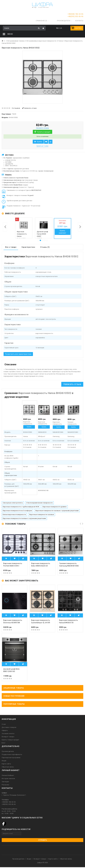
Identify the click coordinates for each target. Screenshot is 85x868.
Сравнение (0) (41, 20)
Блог (4, 742)
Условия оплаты (8, 733)
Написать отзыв (29, 108)
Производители (64, 20)
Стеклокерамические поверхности (39, 502)
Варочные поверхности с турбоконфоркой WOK (21, 506)
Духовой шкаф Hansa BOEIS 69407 (42, 234)
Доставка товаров (9, 727)
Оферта (5, 730)
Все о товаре (11, 247)
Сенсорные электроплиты (13, 502)
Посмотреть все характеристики (18, 354)
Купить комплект (62, 231)
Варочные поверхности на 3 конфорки (17, 510)
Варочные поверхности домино (55, 506)
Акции (4, 760)
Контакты (79, 20)
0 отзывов (16, 108)
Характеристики (28, 247)
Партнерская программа (11, 757)
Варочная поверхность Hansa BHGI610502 (22, 235)
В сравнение (50, 141)
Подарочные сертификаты (12, 754)
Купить (40, 141)
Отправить (43, 840)
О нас (4, 724)
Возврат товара (8, 736)
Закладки (5, 781)
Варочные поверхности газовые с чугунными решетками (57, 510)
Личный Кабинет (8, 775)
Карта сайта (6, 763)
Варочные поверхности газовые (42, 514)
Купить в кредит (44, 132)
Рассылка (5, 784)
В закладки (46, 141)
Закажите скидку (42, 128)
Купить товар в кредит (10, 739)
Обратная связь (8, 767)
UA (61, 28)
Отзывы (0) (45, 247)
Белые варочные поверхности (14, 514)
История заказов (8, 778)
